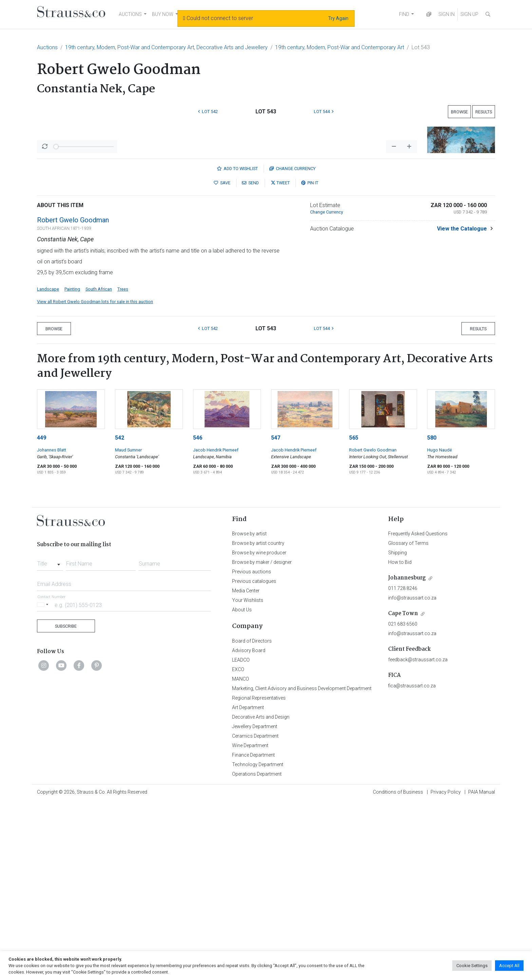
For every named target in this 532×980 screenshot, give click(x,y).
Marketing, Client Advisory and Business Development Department (302, 866)
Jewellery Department (255, 904)
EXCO (238, 847)
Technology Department (258, 942)
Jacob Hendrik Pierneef (216, 628)
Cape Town (403, 791)
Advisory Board (249, 828)
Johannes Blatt (52, 628)
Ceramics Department (255, 914)
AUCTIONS (130, 14)
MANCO (241, 857)
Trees (123, 467)
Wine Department (250, 923)
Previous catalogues (254, 759)
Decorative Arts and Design (261, 895)
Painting (72, 467)
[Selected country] (44, 783)
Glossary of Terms (408, 721)
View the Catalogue (462, 406)
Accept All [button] (509, 966)
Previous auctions (252, 750)
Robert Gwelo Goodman (73, 398)
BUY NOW (163, 14)
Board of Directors (252, 819)
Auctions (47, 47)
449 (42, 616)
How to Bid (400, 740)
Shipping (397, 731)
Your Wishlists (248, 778)
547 (276, 616)
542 (120, 616)
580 (432, 616)
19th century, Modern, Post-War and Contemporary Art (340, 47)
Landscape (48, 467)
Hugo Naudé (440, 628)
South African (99, 467)
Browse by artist (249, 711)
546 (198, 616)
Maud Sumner (128, 628)
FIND (404, 14)
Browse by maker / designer (262, 740)
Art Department (248, 885)
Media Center (246, 769)
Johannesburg (407, 756)
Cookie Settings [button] (472, 966)
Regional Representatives (259, 876)
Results (484, 112)
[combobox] (50, 740)
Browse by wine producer (259, 731)
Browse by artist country (258, 721)
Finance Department (253, 933)
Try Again (338, 18)
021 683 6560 (403, 802)
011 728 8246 (403, 766)
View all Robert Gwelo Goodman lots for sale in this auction (95, 479)
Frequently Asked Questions (418, 711)
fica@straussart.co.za (412, 864)
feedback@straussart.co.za (418, 837)
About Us (242, 788)
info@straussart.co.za (412, 776)
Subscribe (66, 804)
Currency (292, 346)
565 (354, 616)
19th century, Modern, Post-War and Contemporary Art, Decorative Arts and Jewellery (166, 47)
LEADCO (241, 838)
